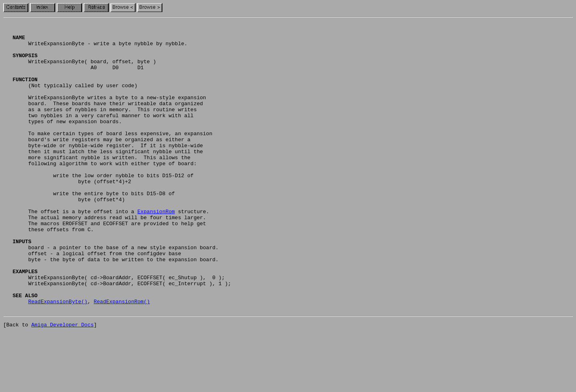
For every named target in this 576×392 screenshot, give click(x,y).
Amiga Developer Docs (62, 383)
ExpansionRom (156, 250)
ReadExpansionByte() (58, 358)
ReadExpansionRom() (122, 358)
